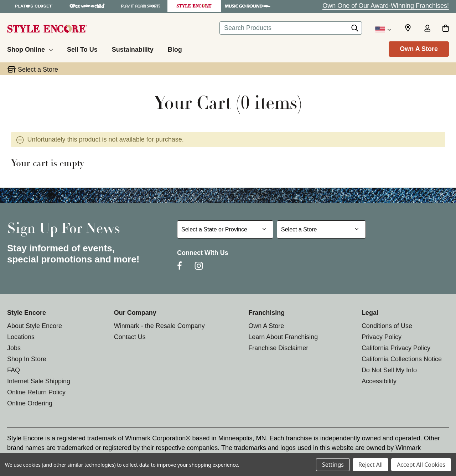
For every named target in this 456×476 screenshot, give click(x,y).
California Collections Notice (402, 359)
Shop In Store (27, 359)
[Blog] (175, 48)
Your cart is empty (48, 164)
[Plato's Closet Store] (34, 6)
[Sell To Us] (82, 48)
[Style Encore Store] (194, 6)
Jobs (14, 348)
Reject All (370, 465)
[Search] (355, 30)
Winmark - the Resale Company (159, 326)
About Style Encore (35, 326)
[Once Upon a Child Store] (87, 6)
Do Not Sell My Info (389, 370)
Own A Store (419, 49)
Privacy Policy (382, 337)
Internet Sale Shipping (39, 381)
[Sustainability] (133, 48)
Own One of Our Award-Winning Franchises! (386, 6)
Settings (333, 465)
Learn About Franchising (283, 337)
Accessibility (379, 381)
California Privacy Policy (396, 348)
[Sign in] (427, 29)
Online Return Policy (36, 392)
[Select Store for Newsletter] (321, 229)
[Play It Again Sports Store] (141, 6)
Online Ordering (30, 403)
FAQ (14, 370)
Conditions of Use (387, 326)
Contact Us (130, 337)
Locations (21, 337)
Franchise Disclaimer (278, 348)
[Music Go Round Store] (248, 6)
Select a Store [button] (38, 70)
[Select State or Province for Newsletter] (225, 229)
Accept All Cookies (421, 465)
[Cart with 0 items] (445, 29)
